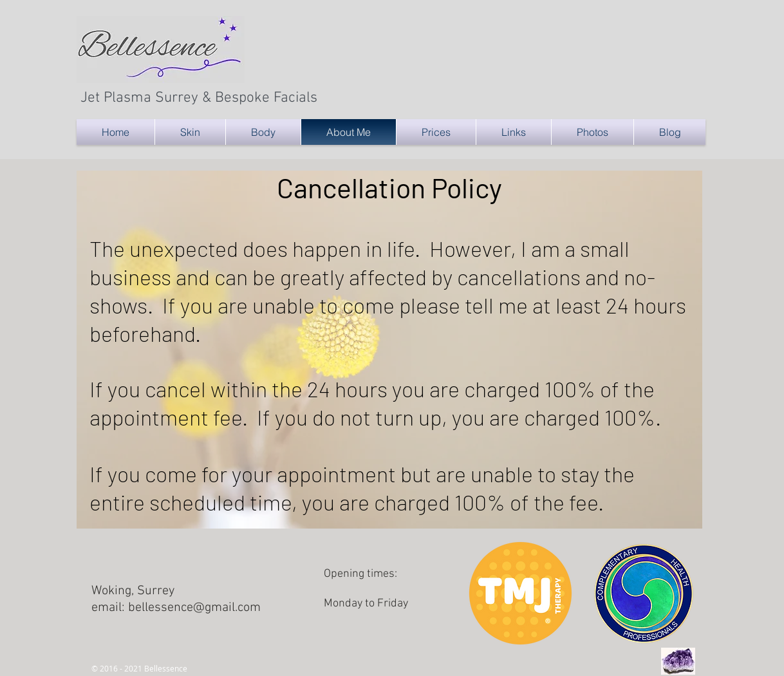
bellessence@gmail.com (194, 608)
